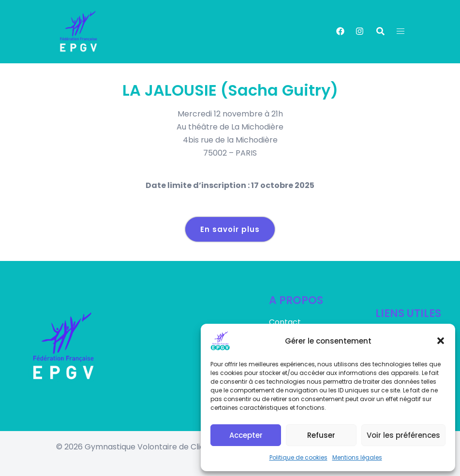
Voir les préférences (403, 435)
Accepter (246, 435)
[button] (441, 341)
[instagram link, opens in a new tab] (359, 31)
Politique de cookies (298, 457)
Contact (285, 322)
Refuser (321, 435)
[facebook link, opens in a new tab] (340, 31)
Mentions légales (357, 457)
